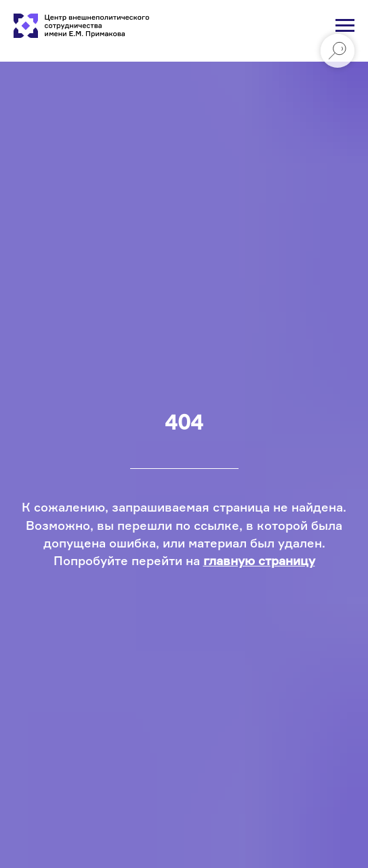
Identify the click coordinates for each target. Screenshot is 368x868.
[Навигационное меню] (345, 26)
